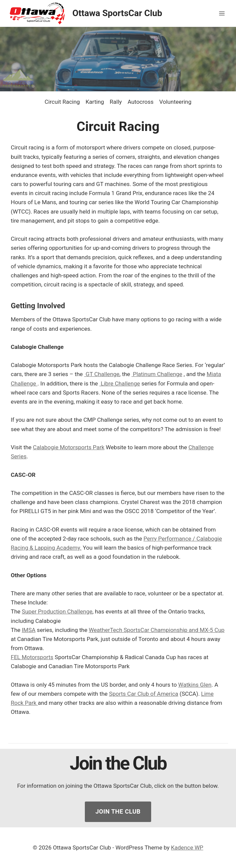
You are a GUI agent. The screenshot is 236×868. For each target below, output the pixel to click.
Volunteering (175, 102)
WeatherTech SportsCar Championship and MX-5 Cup (157, 630)
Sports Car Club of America (144, 694)
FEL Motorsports (32, 657)
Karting (95, 102)
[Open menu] (222, 13)
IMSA (29, 630)
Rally (116, 102)
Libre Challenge (120, 383)
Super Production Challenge (57, 611)
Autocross (141, 102)
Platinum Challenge (157, 374)
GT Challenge (102, 374)
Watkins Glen (195, 685)
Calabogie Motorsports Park (69, 447)
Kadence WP (187, 848)
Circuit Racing (62, 102)
